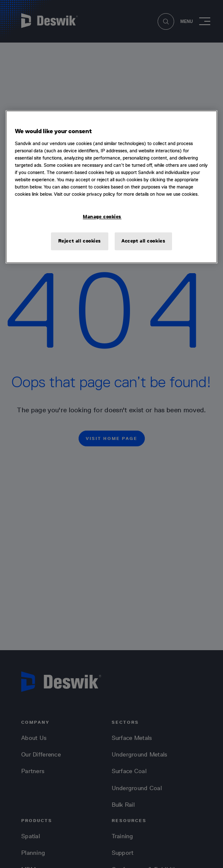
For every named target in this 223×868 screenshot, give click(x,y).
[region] (111, 187)
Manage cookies (102, 217)
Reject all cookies (80, 241)
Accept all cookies (143, 241)
